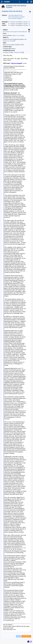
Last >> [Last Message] (27, 22)
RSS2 (29, 636)
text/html (17, 52)
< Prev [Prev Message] (16, 22)
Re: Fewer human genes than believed (15, 32)
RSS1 (24, 636)
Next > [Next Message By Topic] (22, 24)
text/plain (6, 52)
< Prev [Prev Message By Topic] (16, 24)
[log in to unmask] (18, 35)
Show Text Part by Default (16, 17)
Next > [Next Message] (22, 22)
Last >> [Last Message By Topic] (27, 24)
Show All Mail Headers (15, 18)
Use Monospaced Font (15, 15)
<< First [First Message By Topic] (11, 24)
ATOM (19, 636)
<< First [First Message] (11, 22)
